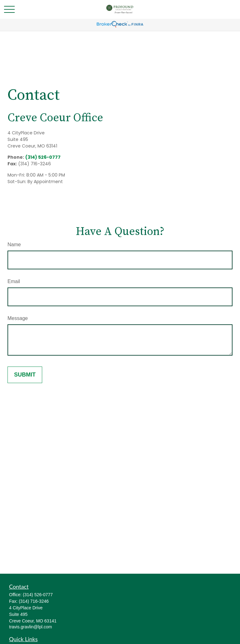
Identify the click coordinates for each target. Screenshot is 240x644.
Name (14, 245)
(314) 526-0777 (43, 157)
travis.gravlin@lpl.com (30, 627)
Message (18, 318)
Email (14, 281)
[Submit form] (25, 375)
